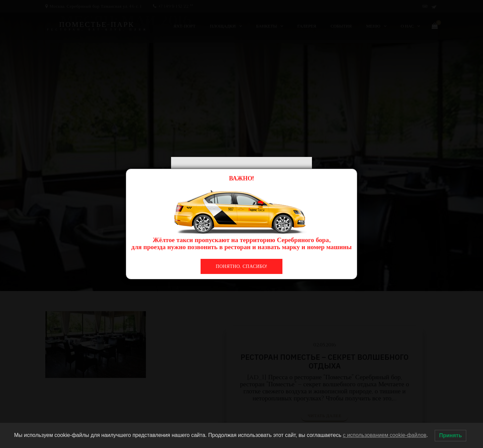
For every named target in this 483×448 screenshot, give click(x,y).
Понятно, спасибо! (241, 266)
